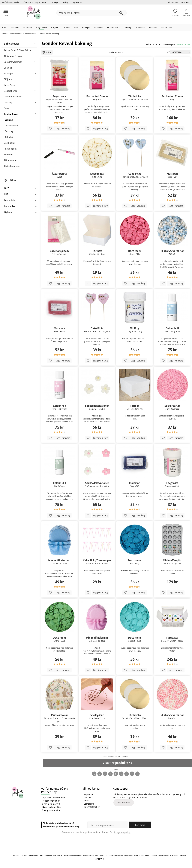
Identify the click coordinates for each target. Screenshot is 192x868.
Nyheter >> (77, 2)
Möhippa (153, 28)
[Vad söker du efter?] (91, 13)
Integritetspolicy (92, 807)
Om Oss (88, 798)
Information (173, 2)
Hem (4, 34)
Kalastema (27, 28)
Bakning (128, 28)
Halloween (140, 28)
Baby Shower (41, 28)
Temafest (15, 28)
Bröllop (67, 28)
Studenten (99, 28)
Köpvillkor (89, 794)
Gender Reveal (184, 44)
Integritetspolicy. (122, 832)
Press (86, 801)
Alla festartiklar (114, 28)
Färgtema (55, 28)
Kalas (4, 28)
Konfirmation (166, 28)
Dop (76, 28)
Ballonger (86, 28)
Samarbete (89, 804)
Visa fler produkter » (117, 763)
